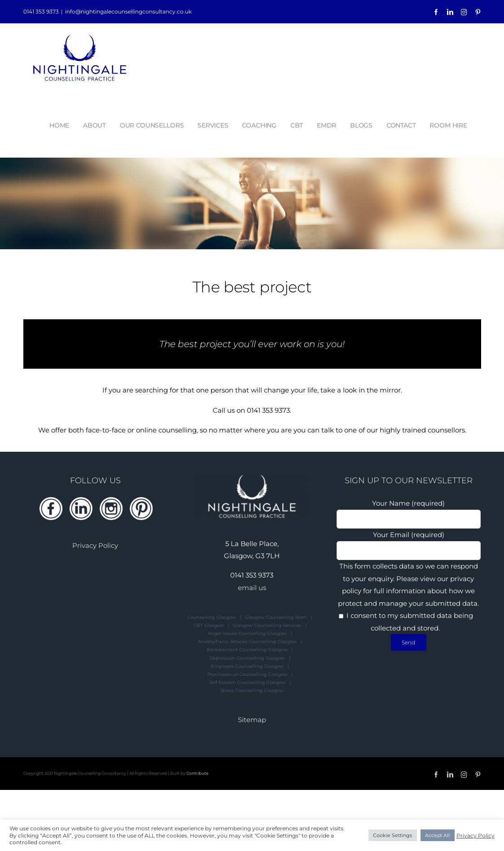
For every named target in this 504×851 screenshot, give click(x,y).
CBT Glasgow (209, 625)
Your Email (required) (409, 542)
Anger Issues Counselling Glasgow (247, 633)
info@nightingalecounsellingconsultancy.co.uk (128, 11)
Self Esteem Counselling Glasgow (248, 682)
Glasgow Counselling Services (267, 625)
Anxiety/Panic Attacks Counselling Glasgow (248, 642)
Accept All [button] (437, 835)
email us (252, 588)
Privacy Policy (95, 545)
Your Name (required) (409, 511)
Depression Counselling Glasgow (247, 658)
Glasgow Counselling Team (276, 617)
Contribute (197, 773)
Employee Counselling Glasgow (247, 666)
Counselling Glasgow (212, 617)
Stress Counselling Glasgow (252, 690)
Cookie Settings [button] (392, 835)
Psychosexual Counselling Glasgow (248, 674)
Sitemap (252, 720)
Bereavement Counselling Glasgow (247, 650)
